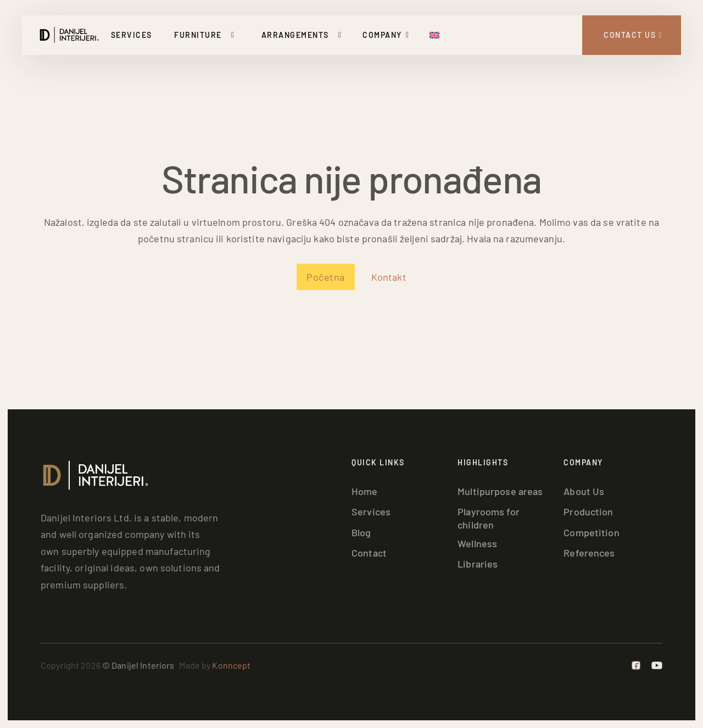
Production (588, 512)
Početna (326, 277)
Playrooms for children (489, 518)
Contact (369, 553)
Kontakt (389, 277)
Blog (361, 532)
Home (365, 491)
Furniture (198, 35)
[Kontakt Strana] (632, 35)
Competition (591, 532)
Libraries (478, 564)
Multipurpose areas (500, 491)
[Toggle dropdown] (235, 35)
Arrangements (295, 35)
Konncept (231, 665)
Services (132, 35)
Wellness (477, 543)
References (589, 553)
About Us (584, 491)
